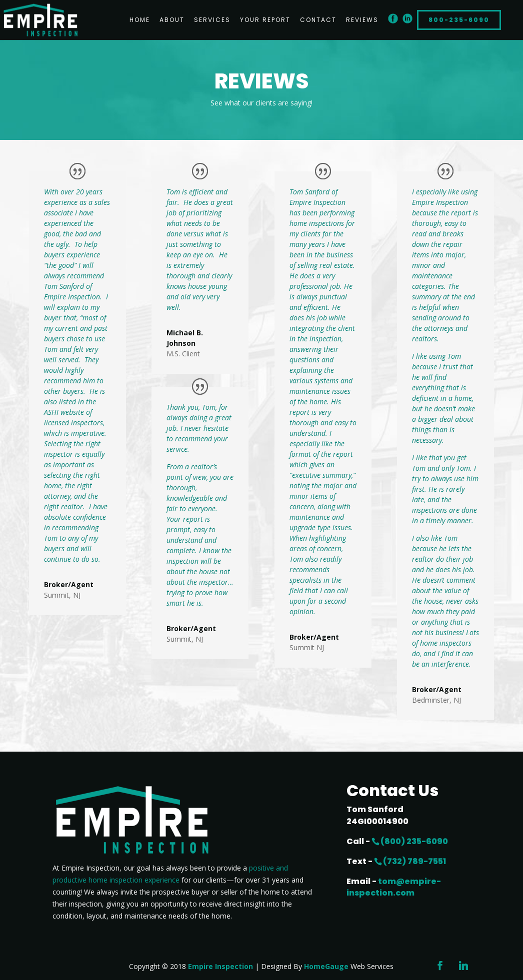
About (172, 20)
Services (212, 20)
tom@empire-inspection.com (394, 887)
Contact (318, 20)
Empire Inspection (220, 966)
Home (140, 20)
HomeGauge (326, 966)
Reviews (362, 20)
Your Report (265, 20)
